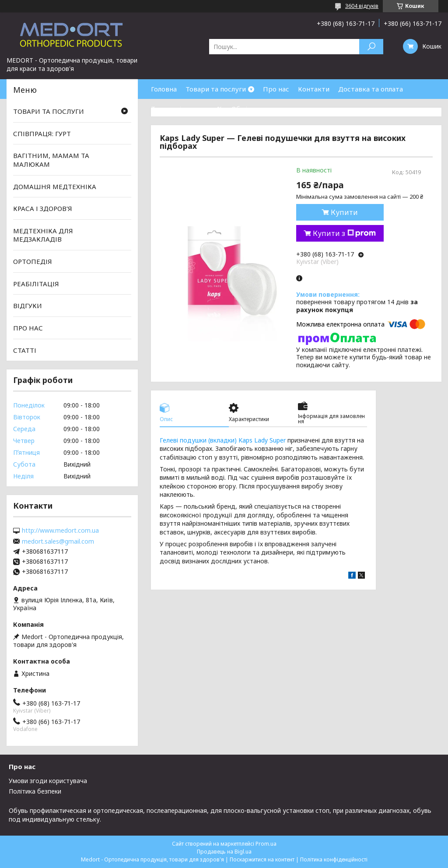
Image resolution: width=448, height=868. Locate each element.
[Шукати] (371, 47)
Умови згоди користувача (48, 781)
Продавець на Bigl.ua (224, 852)
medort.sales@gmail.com (58, 541)
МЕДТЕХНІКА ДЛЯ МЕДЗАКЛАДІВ (43, 235)
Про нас (276, 89)
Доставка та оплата (371, 89)
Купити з (344, 233)
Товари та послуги (216, 89)
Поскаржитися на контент (262, 859)
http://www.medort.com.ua (60, 531)
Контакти (314, 89)
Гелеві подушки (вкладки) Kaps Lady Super (223, 440)
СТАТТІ (25, 350)
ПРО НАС (28, 328)
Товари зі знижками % (187, 109)
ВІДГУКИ (28, 306)
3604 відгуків (362, 6)
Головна (164, 89)
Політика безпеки (35, 791)
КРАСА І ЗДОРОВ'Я (43, 208)
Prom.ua (266, 844)
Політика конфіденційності (334, 859)
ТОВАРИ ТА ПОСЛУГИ (49, 111)
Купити (344, 212)
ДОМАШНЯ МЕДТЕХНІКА (55, 186)
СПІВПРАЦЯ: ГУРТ (42, 134)
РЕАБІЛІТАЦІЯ (36, 284)
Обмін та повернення (266, 109)
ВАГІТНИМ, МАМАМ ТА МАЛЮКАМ (51, 160)
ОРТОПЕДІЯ (33, 261)
